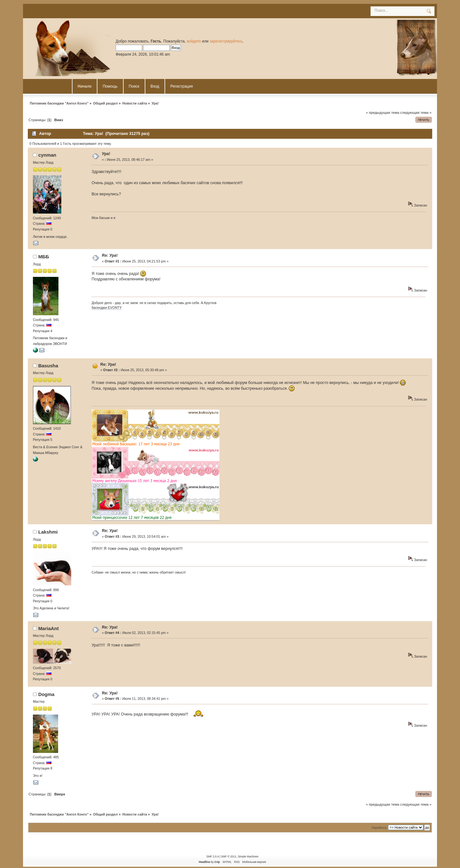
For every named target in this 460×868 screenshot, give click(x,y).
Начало (84, 86)
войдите (194, 41)
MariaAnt (49, 628)
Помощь (110, 86)
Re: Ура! (110, 255)
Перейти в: (379, 828)
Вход (155, 86)
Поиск (134, 86)
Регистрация (181, 86)
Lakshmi (48, 532)
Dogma (46, 694)
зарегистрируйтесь (226, 41)
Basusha (48, 366)
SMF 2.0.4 (213, 856)
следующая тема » (416, 113)
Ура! (106, 154)
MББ (44, 257)
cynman (47, 155)
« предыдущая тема (382, 113)
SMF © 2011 (229, 856)
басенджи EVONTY (107, 308)
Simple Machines (248, 856)
